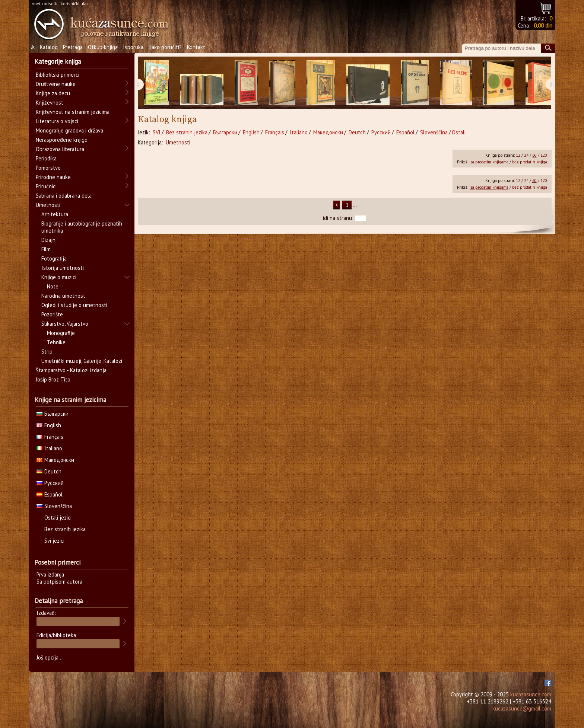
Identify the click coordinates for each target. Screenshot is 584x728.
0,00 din (543, 25)
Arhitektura (55, 214)
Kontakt (196, 47)
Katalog (49, 47)
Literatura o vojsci (57, 121)
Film (46, 249)
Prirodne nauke (53, 177)
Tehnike (56, 342)
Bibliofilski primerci (58, 75)
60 (534, 155)
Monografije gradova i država (69, 130)
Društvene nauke (56, 84)
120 (544, 155)
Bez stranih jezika (187, 132)
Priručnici (46, 186)
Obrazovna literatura (60, 149)
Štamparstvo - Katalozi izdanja (71, 370)
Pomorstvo (48, 168)
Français (275, 132)
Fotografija (54, 258)
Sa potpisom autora (59, 582)
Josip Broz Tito (53, 379)
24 (526, 155)
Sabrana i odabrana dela (64, 196)
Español (405, 132)
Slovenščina (434, 132)
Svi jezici (54, 541)
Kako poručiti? (165, 47)
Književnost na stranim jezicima (73, 112)
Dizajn (48, 240)
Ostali (459, 132)
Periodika (46, 158)
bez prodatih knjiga (530, 162)
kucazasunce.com (531, 694)
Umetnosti (178, 142)
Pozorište (52, 314)
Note (53, 286)
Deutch (357, 132)
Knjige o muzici (59, 277)
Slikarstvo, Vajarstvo (65, 324)
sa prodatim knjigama (489, 162)
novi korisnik (44, 4)
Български (225, 132)
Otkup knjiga (103, 47)
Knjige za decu (53, 93)
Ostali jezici (58, 518)
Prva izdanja (50, 574)
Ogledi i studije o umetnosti (74, 305)
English (251, 132)
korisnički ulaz (75, 4)
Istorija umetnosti (63, 268)
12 (518, 155)
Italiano (299, 132)
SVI (157, 132)
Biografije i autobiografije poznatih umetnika (82, 227)
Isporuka (133, 47)
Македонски (328, 132)
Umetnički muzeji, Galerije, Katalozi (82, 361)
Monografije (61, 333)
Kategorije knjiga (58, 61)
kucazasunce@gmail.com (522, 708)
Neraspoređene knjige (62, 140)
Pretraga (73, 47)
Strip (47, 352)
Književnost (50, 103)
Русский (381, 132)
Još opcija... (50, 657)
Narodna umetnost (63, 296)
